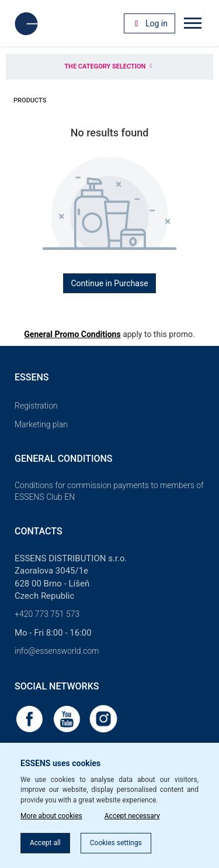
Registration (36, 406)
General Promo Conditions (72, 334)
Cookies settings (116, 843)
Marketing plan (41, 424)
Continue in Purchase (109, 283)
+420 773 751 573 (47, 614)
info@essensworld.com (57, 651)
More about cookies (51, 816)
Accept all (45, 843)
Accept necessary (132, 816)
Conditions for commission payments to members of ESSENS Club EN (109, 491)
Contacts (39, 531)
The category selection (109, 66)
